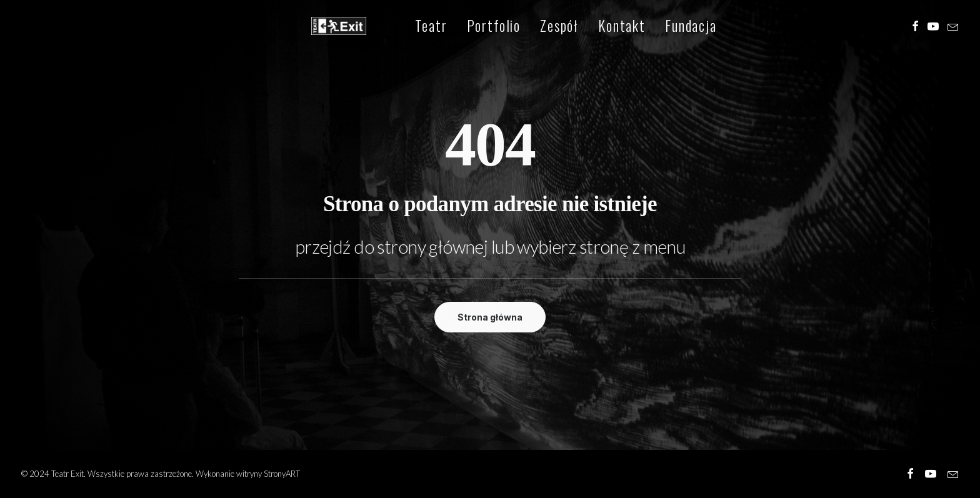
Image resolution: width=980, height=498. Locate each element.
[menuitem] (405, 27)
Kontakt (596, 27)
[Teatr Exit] (326, 27)
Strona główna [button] (490, 317)
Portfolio (468, 27)
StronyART (282, 474)
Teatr (405, 27)
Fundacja (665, 27)
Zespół (533, 27)
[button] (915, 27)
